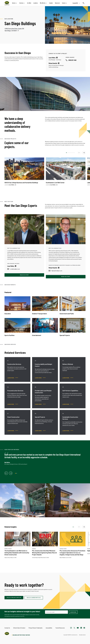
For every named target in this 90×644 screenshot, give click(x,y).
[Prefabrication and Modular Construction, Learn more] (40, 404)
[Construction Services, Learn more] (13, 378)
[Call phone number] (71, 60)
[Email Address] (56, 612)
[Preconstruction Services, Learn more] (13, 404)
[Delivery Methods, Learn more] (68, 378)
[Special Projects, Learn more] (40, 431)
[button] (66, 153)
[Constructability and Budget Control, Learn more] (40, 378)
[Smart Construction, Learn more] (13, 431)
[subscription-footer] (73, 612)
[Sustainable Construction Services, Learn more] (68, 431)
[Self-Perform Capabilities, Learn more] (68, 404)
